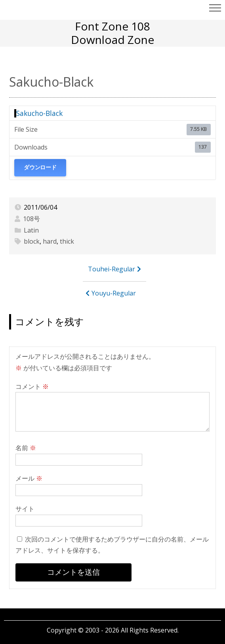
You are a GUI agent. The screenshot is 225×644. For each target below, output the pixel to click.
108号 (31, 219)
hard (50, 241)
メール (29, 478)
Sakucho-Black (39, 113)
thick (67, 241)
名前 (26, 448)
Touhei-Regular (112, 269)
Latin (31, 230)
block (32, 241)
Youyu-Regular (114, 293)
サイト (25, 509)
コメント (32, 386)
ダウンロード (40, 168)
